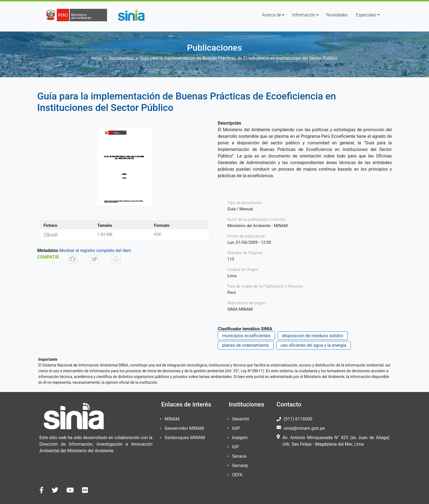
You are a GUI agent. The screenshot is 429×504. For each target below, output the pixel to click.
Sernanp (240, 466)
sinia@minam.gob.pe (304, 428)
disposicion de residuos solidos (313, 336)
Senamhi (240, 419)
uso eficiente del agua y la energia (314, 345)
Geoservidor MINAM (184, 428)
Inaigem (240, 438)
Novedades (337, 15)
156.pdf (50, 234)
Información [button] (304, 15)
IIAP (236, 428)
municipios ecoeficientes (246, 336)
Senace (239, 456)
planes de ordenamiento (246, 345)
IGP (235, 447)
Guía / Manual (240, 209)
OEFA (237, 475)
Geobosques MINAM (185, 438)
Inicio (97, 58)
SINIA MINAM (240, 309)
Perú (232, 293)
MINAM (172, 419)
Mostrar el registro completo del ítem (95, 250)
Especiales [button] (366, 15)
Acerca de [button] (272, 15)
